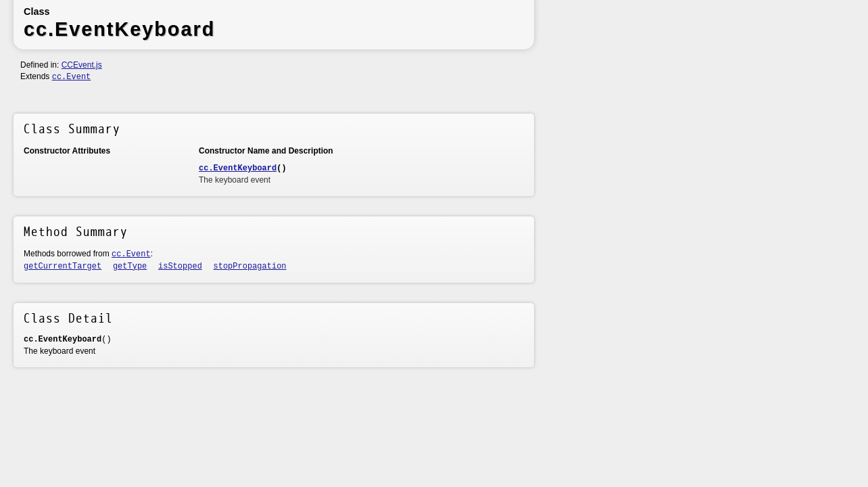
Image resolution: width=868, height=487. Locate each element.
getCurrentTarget (63, 266)
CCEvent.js (82, 65)
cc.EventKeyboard (238, 168)
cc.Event (72, 77)
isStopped (180, 266)
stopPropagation (250, 266)
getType (130, 266)
